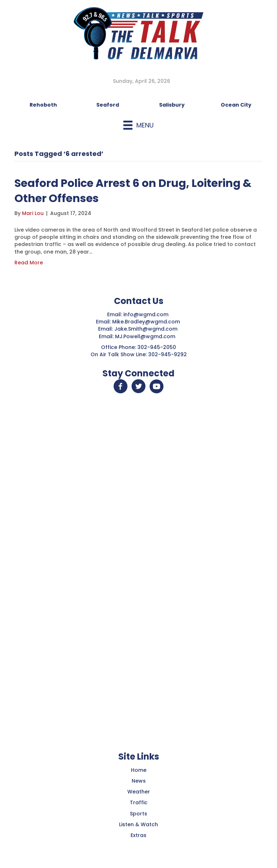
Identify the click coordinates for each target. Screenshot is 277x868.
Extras (138, 835)
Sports (138, 814)
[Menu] (138, 125)
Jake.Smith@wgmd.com (147, 329)
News (139, 781)
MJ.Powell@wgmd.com (147, 336)
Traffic (139, 802)
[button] (120, 386)
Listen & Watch (138, 824)
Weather (139, 792)
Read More (29, 263)
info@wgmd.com (147, 314)
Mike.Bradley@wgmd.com (146, 322)
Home (139, 770)
